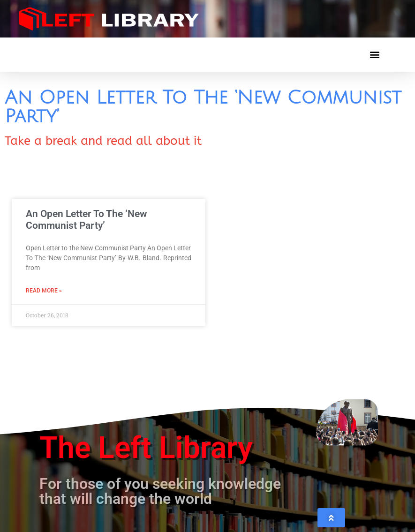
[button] (374, 55)
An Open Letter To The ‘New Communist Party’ (87, 220)
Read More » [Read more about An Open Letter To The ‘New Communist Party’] (44, 291)
